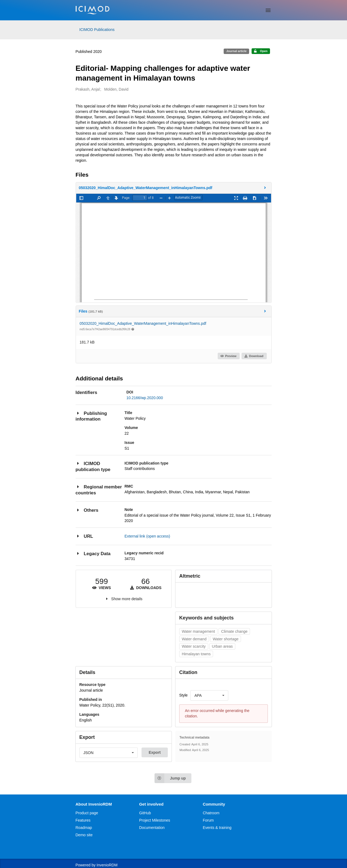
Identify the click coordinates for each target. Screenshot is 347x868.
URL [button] (84, 536)
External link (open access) (147, 536)
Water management (198, 631)
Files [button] (173, 311)
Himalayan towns (196, 654)
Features (83, 820)
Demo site (84, 835)
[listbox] (209, 695)
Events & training (217, 828)
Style (183, 695)
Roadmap (84, 828)
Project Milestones (155, 820)
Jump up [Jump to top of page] (170, 778)
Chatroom (211, 813)
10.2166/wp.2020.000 (145, 398)
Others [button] (87, 510)
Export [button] (155, 752)
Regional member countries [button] (99, 490)
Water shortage (226, 639)
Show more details (127, 599)
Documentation (152, 828)
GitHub (145, 813)
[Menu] (268, 10)
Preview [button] (228, 356)
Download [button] (254, 356)
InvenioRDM (107, 865)
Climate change (234, 631)
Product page (87, 813)
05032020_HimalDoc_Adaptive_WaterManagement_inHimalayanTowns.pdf (143, 323)
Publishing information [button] (91, 416)
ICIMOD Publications (97, 30)
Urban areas (222, 646)
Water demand (194, 639)
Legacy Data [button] (93, 553)
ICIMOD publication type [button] (93, 466)
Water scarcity (194, 646)
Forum (208, 820)
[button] (174, 188)
